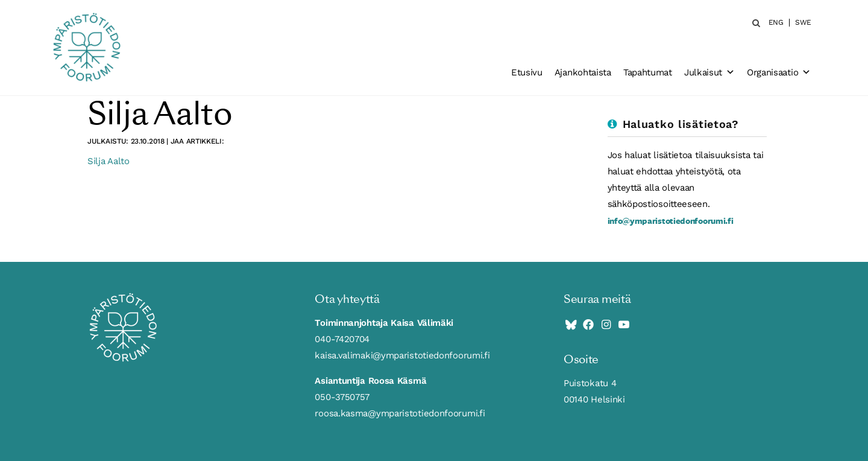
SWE (803, 23)
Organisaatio (779, 72)
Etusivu (527, 72)
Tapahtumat (648, 72)
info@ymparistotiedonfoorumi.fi (671, 221)
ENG (776, 23)
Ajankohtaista (583, 72)
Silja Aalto (108, 161)
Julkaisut (709, 72)
